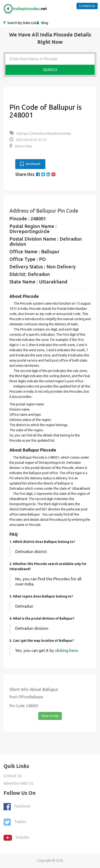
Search (50, 70)
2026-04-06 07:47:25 (28, 140)
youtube (16, 838)
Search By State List (21, 23)
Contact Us (87, 6)
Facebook (17, 807)
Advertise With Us (18, 783)
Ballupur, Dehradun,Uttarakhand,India (40, 133)
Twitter (15, 822)
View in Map (21, 146)
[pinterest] (53, 174)
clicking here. (67, 650)
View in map (50, 716)
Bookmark (30, 164)
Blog (44, 23)
